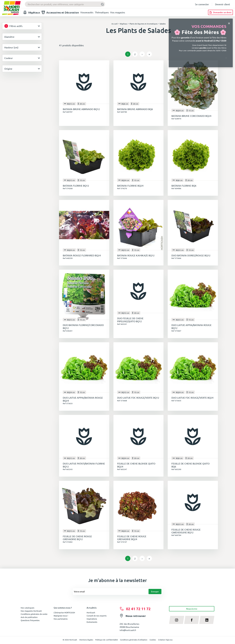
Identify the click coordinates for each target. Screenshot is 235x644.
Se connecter (202, 4)
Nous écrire (192, 609)
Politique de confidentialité (107, 640)
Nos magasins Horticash (31, 611)
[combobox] (65, 4)
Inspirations (92, 619)
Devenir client (222, 4)
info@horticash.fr (128, 630)
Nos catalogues (28, 608)
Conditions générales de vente (34, 614)
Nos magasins (118, 12)
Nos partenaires (61, 619)
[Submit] (102, 4)
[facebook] (192, 620)
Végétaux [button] (32, 12)
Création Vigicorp (165, 640)
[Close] (229, 23)
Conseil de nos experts (97, 616)
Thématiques (102, 12)
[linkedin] (207, 620)
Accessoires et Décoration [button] (60, 12)
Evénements (92, 622)
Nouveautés (87, 12)
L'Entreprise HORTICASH (64, 612)
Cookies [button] (153, 640)
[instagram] (177, 620)
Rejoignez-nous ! (61, 616)
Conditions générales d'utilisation (134, 640)
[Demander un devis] (220, 12)
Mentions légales (86, 640)
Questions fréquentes (30, 620)
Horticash (91, 612)
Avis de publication (29, 617)
